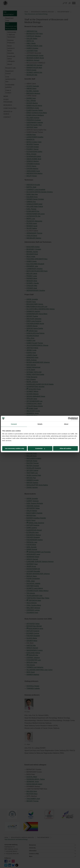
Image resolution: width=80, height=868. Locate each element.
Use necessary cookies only (15, 448)
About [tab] (66, 424)
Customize (40, 448)
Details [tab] (40, 424)
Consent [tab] (14, 424)
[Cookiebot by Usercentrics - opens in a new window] (69, 419)
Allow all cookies (65, 448)
